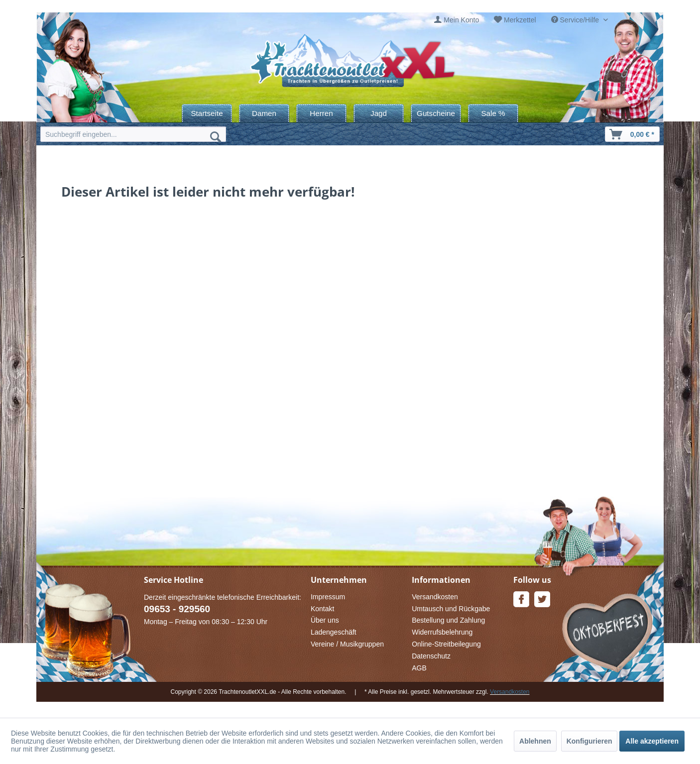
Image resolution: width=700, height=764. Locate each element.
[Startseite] (207, 113)
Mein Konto (461, 20)
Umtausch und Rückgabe (451, 609)
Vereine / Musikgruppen (347, 644)
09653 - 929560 (177, 609)
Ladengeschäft (334, 632)
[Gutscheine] (436, 113)
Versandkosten (435, 597)
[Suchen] (216, 136)
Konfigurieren (589, 741)
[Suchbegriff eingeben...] (133, 134)
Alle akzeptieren (652, 741)
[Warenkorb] (632, 134)
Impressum (328, 597)
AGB (419, 668)
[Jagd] (379, 113)
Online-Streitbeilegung (446, 644)
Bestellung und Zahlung (448, 620)
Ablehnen (535, 741)
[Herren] (321, 113)
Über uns (325, 620)
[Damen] (264, 113)
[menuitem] (457, 20)
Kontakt (322, 609)
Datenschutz (431, 656)
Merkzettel (520, 20)
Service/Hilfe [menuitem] (576, 20)
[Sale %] (493, 113)
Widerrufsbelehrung (442, 632)
